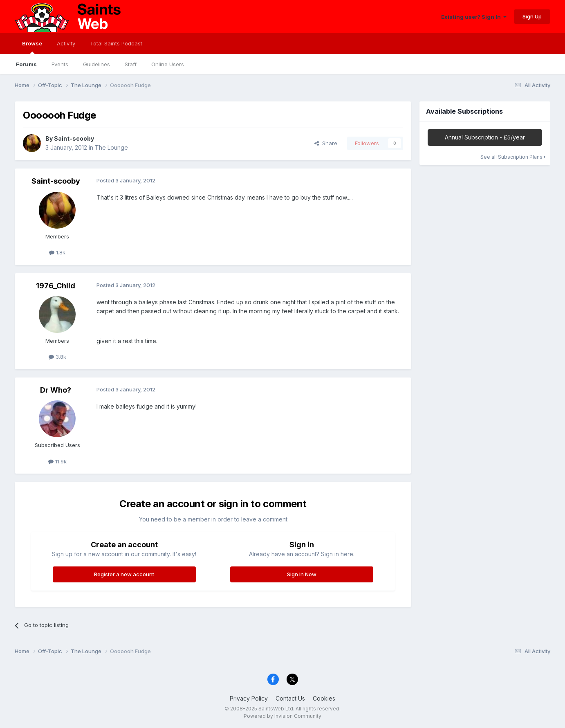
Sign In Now (302, 574)
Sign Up (532, 16)
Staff (131, 64)
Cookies (324, 698)
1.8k (57, 252)
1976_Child (56, 286)
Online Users (168, 64)
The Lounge (111, 147)
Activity (66, 43)
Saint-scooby (74, 138)
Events (60, 64)
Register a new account (124, 574)
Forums (26, 64)
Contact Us (290, 698)
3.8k (57, 357)
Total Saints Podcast (116, 43)
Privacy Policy (249, 698)
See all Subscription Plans (513, 157)
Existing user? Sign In (474, 17)
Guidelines (96, 64)
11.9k (57, 461)
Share (326, 143)
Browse (32, 47)
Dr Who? (56, 390)
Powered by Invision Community (282, 716)
